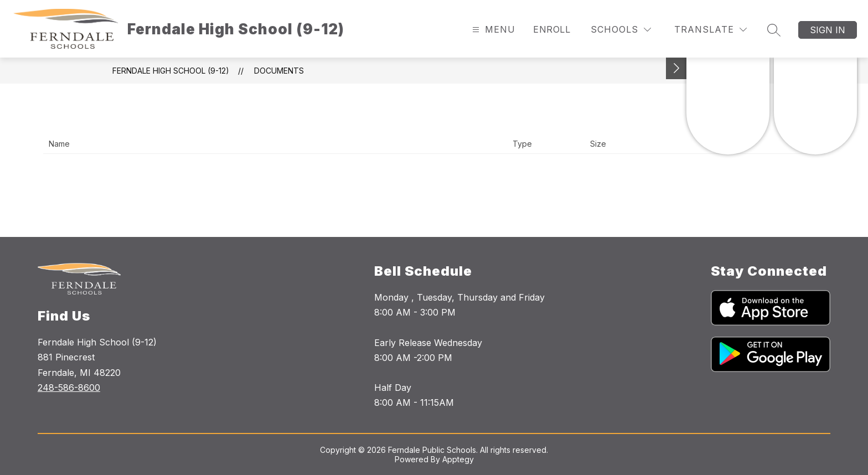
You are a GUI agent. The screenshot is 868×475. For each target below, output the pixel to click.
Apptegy (458, 459)
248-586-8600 (69, 388)
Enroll (552, 29)
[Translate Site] (711, 30)
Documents (279, 71)
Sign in (828, 30)
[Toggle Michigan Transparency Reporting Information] (676, 68)
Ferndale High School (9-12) (171, 71)
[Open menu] (492, 30)
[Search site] (774, 30)
